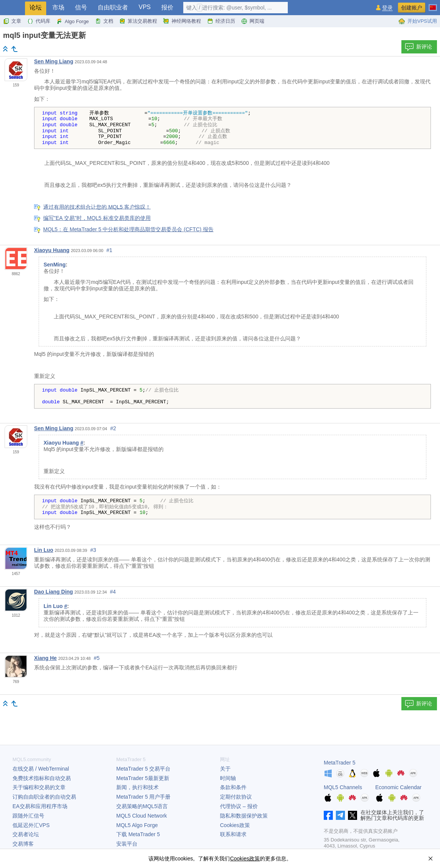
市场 (58, 7)
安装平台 (127, 844)
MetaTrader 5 (340, 763)
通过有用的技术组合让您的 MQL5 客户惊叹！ (97, 207)
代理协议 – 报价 (239, 806)
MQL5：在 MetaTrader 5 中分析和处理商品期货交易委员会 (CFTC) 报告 (128, 229)
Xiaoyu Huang (52, 250)
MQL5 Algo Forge (137, 825)
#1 (109, 250)
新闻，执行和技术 (137, 787)
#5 (97, 658)
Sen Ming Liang (54, 61)
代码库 (39, 21)
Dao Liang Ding (54, 592)
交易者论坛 (26, 834)
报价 (167, 7)
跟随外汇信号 (28, 816)
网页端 (253, 21)
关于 (225, 769)
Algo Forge (73, 21)
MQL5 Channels (343, 787)
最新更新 (143, 778)
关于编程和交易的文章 (39, 787)
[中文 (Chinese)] (433, 5)
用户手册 (143, 797)
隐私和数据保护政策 (244, 816)
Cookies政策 (235, 825)
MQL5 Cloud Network (142, 816)
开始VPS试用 (418, 21)
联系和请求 (233, 834)
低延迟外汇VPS (31, 825)
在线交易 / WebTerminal (41, 769)
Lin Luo (44, 550)
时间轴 (228, 778)
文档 (104, 21)
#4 (113, 592)
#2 (113, 428)
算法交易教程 (138, 21)
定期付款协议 (236, 797)
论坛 (36, 7)
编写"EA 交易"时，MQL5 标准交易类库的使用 (97, 218)
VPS (145, 7)
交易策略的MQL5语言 (142, 806)
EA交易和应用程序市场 (40, 806)
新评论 (418, 47)
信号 (81, 7)
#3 (93, 550)
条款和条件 (233, 787)
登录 (387, 8)
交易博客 (23, 844)
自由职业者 (113, 7)
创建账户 (412, 8)
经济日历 (221, 21)
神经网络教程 (182, 21)
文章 (12, 21)
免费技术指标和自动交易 (42, 778)
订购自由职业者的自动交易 (44, 797)
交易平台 (143, 769)
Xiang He (45, 658)
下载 (138, 834)
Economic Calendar (398, 787)
